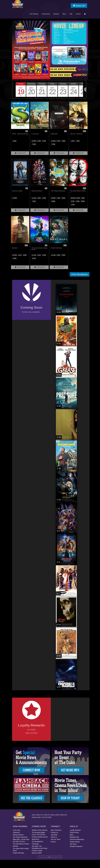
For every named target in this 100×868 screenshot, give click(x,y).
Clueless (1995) (37, 859)
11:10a (34, 263)
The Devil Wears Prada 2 (21, 852)
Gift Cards (73, 852)
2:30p (58, 263)
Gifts (71, 22)
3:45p (44, 263)
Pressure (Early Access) (40, 845)
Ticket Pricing (74, 841)
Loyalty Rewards (75, 838)
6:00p (83, 209)
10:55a (73, 206)
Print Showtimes (80, 283)
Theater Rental (75, 850)
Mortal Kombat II (18, 843)
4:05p (63, 206)
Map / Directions (56, 838)
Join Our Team (56, 848)
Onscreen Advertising (77, 848)
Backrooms (36, 847)
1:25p (39, 263)
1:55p (39, 206)
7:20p (34, 152)
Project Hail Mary (18, 861)
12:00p (34, 149)
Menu (64, 22)
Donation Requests (76, 855)
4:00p (25, 263)
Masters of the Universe (40, 838)
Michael (15, 854)
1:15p (20, 263)
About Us (54, 845)
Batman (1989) (37, 861)
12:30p (78, 206)
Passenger (35, 852)
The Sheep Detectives (20, 845)
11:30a (53, 149)
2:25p (39, 149)
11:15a (34, 206)
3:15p (73, 209)
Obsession (16, 841)
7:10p (73, 213)
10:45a (53, 206)
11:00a (14, 206)
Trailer (20, 161)
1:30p (58, 206)
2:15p (58, 149)
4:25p (14, 149)
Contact (78, 22)
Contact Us (54, 841)
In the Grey (16, 838)
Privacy (53, 850)
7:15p (34, 209)
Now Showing (34, 22)
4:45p (44, 149)
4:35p (44, 206)
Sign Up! (79, 6)
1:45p (83, 206)
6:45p (14, 266)
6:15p (34, 266)
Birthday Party (74, 845)
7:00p (78, 149)
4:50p (63, 149)
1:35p (73, 149)
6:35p (53, 209)
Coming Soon (46, 22)
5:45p (63, 263)
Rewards (56, 22)
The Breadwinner (37, 850)
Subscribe (54, 843)
